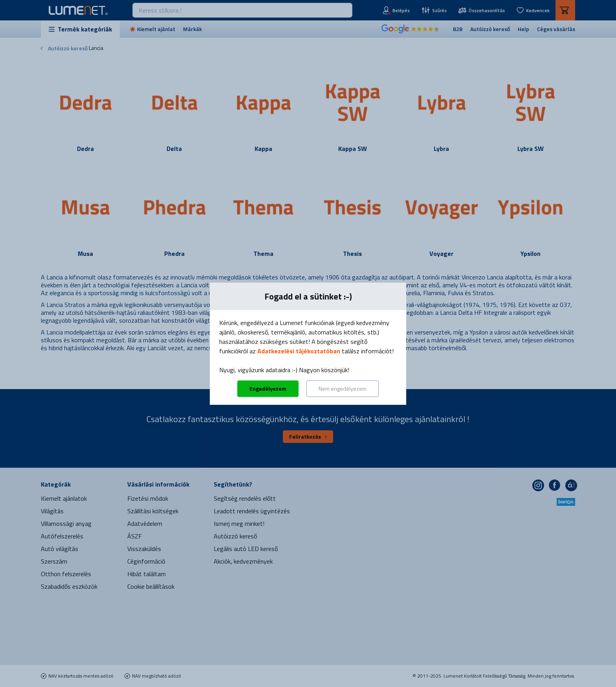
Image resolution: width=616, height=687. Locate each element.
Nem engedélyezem (343, 389)
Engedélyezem (268, 389)
